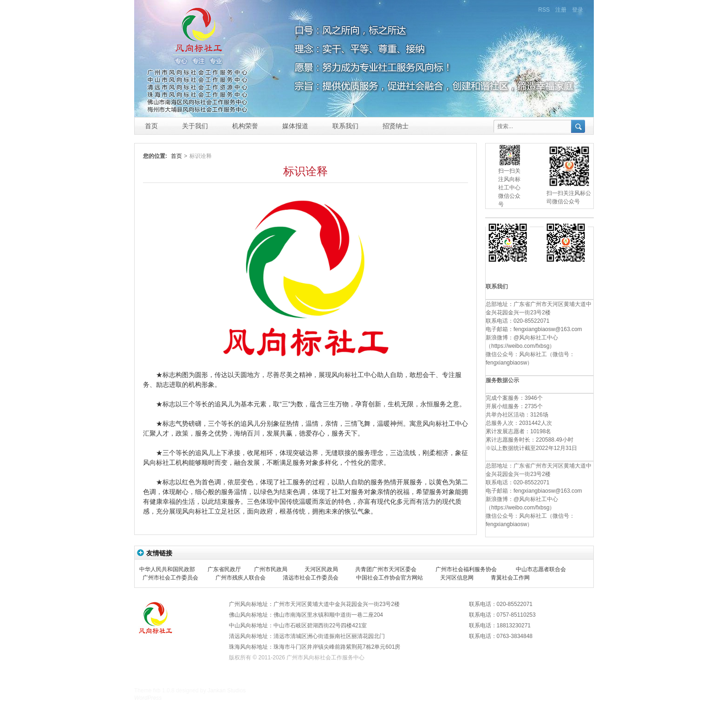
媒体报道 (295, 126)
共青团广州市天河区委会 (386, 569)
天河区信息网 (457, 578)
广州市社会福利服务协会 (466, 569)
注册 (561, 10)
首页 (151, 126)
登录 (578, 10)
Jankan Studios (227, 690)
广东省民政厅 (224, 569)
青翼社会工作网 (510, 578)
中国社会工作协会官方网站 (390, 578)
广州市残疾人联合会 (240, 578)
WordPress (148, 698)
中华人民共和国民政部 (167, 569)
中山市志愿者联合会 (541, 569)
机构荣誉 (245, 126)
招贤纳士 (396, 126)
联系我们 (345, 126)
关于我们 (195, 126)
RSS (544, 10)
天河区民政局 (321, 569)
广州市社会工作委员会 (170, 578)
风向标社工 (198, 53)
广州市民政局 (271, 569)
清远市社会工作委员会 (311, 578)
